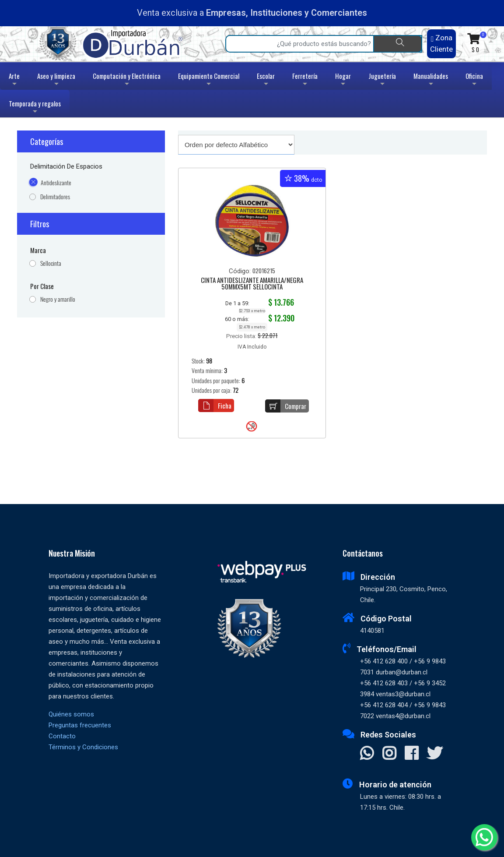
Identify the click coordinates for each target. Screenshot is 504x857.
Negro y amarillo (58, 299)
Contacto (62, 736)
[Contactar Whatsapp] (367, 754)
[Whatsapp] (484, 837)
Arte (15, 80)
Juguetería (382, 80)
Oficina (474, 80)
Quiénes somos (71, 714)
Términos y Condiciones (83, 747)
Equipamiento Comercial (209, 80)
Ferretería (305, 80)
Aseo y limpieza (56, 80)
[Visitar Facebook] (411, 754)
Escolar (266, 80)
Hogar (343, 80)
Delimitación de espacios (66, 166)
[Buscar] (398, 44)
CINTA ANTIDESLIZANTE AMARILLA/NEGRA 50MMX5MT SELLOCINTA (252, 284)
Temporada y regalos (35, 108)
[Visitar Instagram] (389, 754)
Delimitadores (55, 197)
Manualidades (431, 80)
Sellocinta (51, 263)
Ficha (215, 406)
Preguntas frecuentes (80, 725)
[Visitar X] (435, 754)
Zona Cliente (441, 43)
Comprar (286, 406)
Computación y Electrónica (127, 80)
